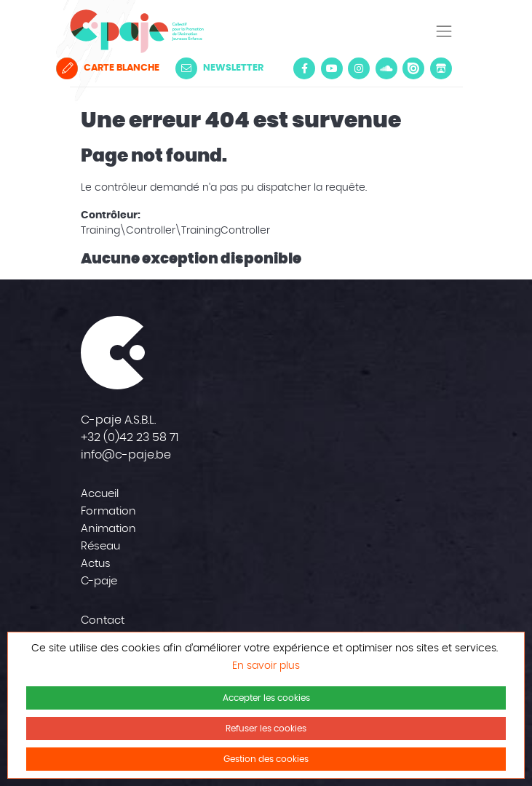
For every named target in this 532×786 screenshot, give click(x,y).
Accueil (100, 494)
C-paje (99, 581)
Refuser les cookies (266, 729)
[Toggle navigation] (444, 31)
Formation (108, 511)
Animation (108, 529)
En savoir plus (266, 666)
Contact (103, 620)
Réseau (100, 546)
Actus (96, 564)
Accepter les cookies (266, 698)
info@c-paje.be (126, 455)
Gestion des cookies (266, 759)
